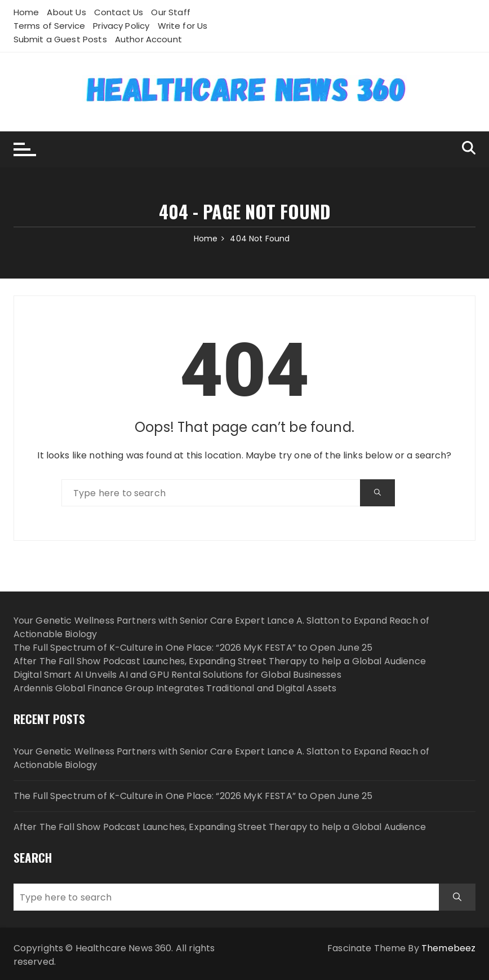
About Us (66, 12)
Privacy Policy (121, 26)
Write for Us (183, 26)
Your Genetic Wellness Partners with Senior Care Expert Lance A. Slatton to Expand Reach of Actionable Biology (222, 758)
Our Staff (170, 12)
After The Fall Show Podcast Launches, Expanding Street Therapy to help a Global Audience (220, 661)
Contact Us (119, 12)
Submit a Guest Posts (60, 39)
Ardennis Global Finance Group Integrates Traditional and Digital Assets (175, 688)
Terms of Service (49, 26)
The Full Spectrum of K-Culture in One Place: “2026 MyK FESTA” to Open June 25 (193, 648)
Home (26, 12)
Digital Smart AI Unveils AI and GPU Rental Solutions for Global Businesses (177, 675)
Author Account (148, 39)
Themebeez (448, 948)
